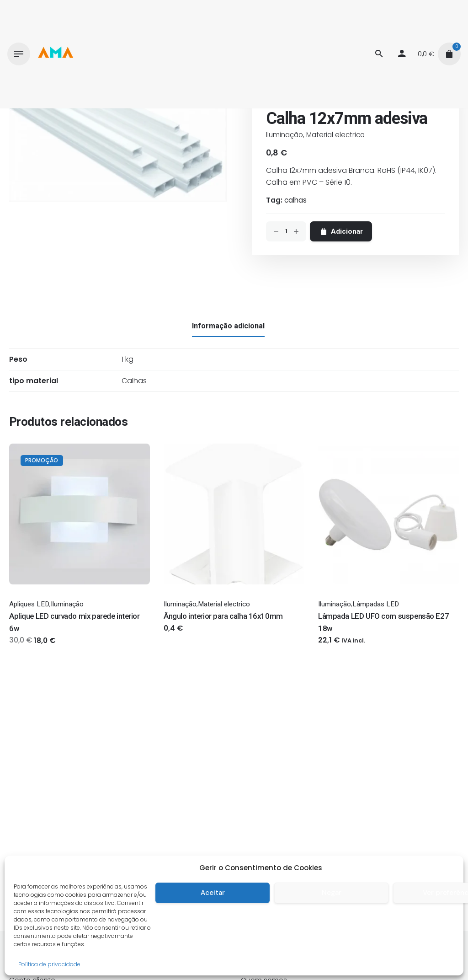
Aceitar (213, 893)
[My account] (402, 54)
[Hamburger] (19, 54)
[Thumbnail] (55, 54)
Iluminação (285, 135)
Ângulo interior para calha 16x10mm (223, 616)
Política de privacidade (49, 964)
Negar (332, 893)
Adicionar (341, 231)
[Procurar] (379, 54)
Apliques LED (29, 604)
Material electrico (335, 135)
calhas (295, 200)
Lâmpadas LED (376, 604)
